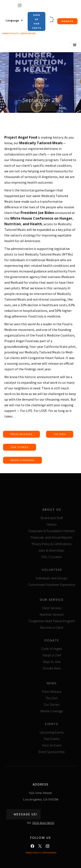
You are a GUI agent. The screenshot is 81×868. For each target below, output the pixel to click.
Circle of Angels (61, 649)
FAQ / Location (61, 557)
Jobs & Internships (61, 550)
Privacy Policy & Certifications (61, 544)
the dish (60, 434)
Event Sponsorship (61, 752)
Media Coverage (61, 711)
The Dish (61, 698)
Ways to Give (61, 662)
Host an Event (61, 745)
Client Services (61, 608)
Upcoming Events (61, 732)
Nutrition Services (61, 615)
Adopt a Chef (61, 655)
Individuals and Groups (61, 578)
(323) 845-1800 (43, 823)
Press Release (61, 692)
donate (67, 21)
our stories (20, 447)
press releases (21, 434)
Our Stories (61, 705)
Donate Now (61, 668)
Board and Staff (61, 518)
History (61, 524)
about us (61, 509)
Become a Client (61, 628)
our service (61, 600)
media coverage (22, 460)
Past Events (61, 739)
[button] (14, 20)
